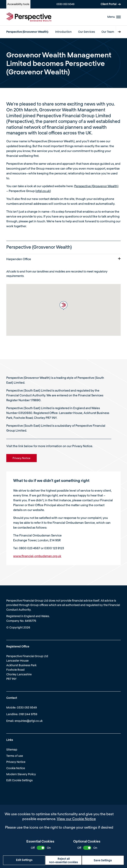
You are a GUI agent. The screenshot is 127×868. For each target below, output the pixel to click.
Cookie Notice (16, 768)
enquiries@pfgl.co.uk (29, 721)
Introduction (63, 32)
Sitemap (12, 749)
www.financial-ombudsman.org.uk (37, 556)
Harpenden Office (63, 259)
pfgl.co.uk (43, 191)
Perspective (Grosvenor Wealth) (96, 186)
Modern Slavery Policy (21, 774)
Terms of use (15, 756)
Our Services (87, 32)
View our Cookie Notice (76, 819)
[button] (63, 306)
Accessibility (18, 4)
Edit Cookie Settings (19, 780)
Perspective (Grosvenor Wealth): (27, 32)
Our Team (108, 32)
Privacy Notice (16, 762)
